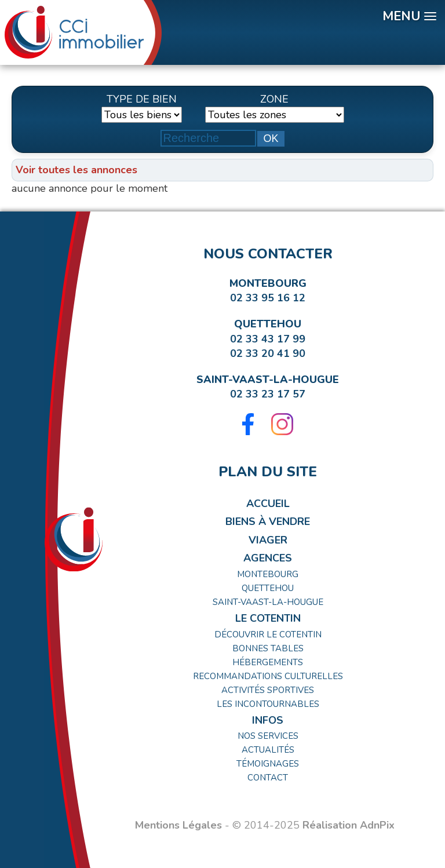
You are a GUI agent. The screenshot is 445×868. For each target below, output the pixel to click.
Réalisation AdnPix (349, 825)
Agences (268, 558)
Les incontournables (268, 704)
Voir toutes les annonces (76, 170)
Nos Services (268, 736)
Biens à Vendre (268, 521)
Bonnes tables (268, 648)
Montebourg (268, 283)
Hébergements (268, 662)
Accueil (268, 504)
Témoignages (268, 764)
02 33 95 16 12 (268, 298)
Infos (268, 720)
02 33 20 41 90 (268, 353)
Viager (268, 540)
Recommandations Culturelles (268, 676)
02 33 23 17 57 (268, 394)
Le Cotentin (268, 618)
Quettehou (268, 324)
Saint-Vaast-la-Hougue (268, 380)
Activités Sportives (268, 690)
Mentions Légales (178, 825)
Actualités (268, 750)
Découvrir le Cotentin (268, 634)
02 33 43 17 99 (268, 339)
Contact (268, 778)
